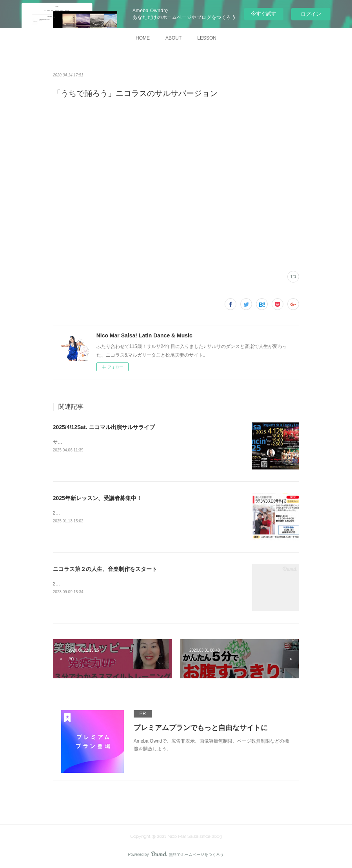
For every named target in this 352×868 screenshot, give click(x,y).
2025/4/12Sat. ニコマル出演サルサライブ (104, 427)
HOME (143, 38)
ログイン (311, 14)
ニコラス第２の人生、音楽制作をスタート (105, 569)
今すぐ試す (264, 14)
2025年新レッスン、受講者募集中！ (97, 498)
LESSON (207, 38)
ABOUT (173, 38)
